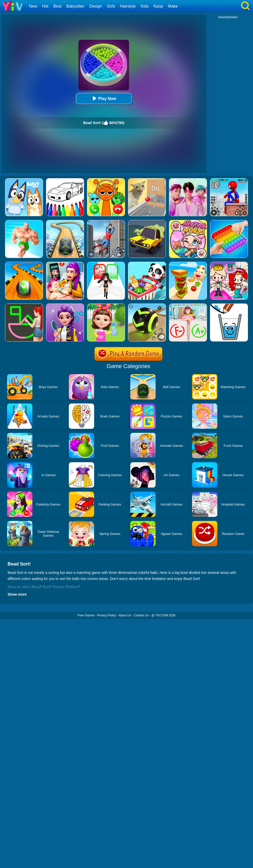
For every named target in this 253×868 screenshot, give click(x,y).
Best (57, 6)
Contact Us (141, 615)
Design (96, 6)
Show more (17, 594)
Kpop (158, 6)
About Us (125, 615)
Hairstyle (128, 6)
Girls (111, 6)
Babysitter (75, 6)
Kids (145, 6)
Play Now (104, 98)
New (33, 6)
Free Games (86, 615)
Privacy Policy (107, 615)
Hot (45, 6)
